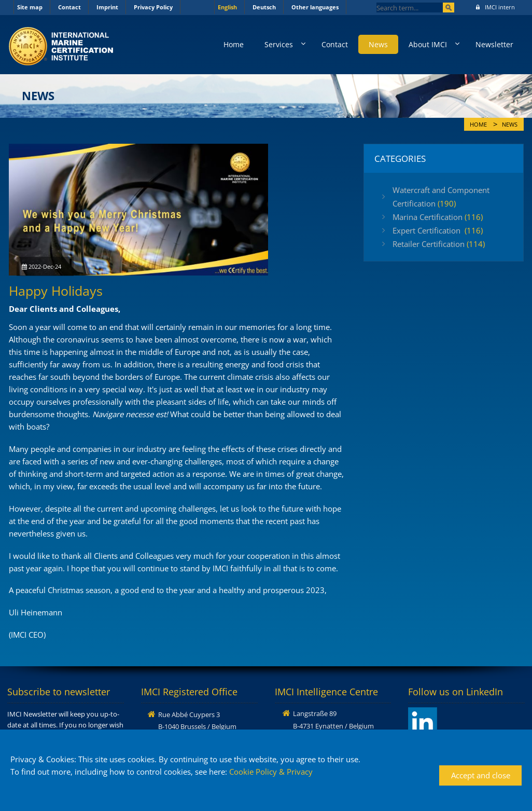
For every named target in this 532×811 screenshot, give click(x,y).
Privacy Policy (153, 7)
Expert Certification (438, 230)
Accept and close (481, 775)
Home (234, 44)
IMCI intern (495, 7)
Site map (30, 7)
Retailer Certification (439, 244)
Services (279, 44)
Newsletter (494, 44)
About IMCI (428, 44)
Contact (69, 7)
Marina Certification (438, 217)
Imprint (107, 7)
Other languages (315, 7)
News (378, 44)
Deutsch (264, 7)
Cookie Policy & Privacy (271, 772)
